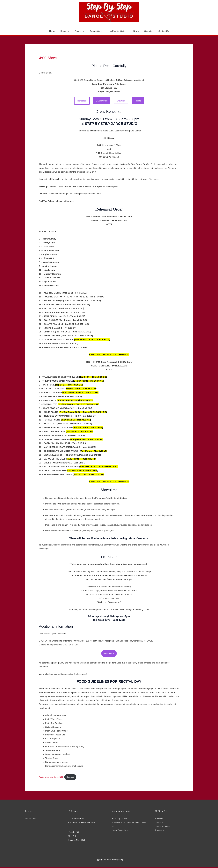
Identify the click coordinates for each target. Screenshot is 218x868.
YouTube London (163, 827)
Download (72, 778)
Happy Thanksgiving (121, 831)
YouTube (159, 823)
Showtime (122, 101)
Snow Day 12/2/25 (120, 819)
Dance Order (101, 101)
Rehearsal (81, 101)
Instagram (159, 831)
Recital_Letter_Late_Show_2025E (52, 778)
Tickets (139, 101)
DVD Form (109, 654)
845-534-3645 (31, 819)
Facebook (159, 819)
